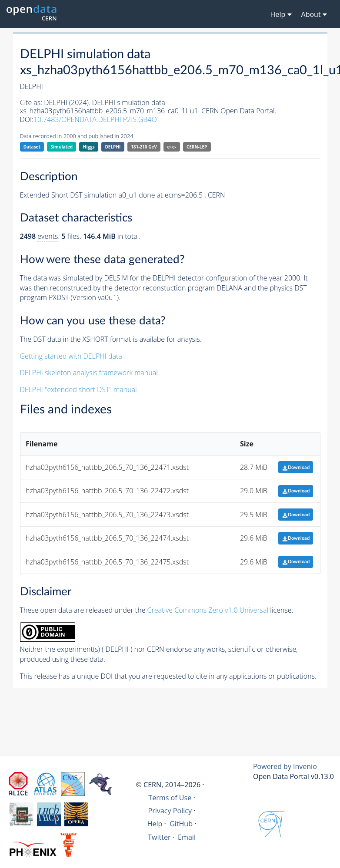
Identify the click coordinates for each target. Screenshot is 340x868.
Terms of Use (170, 798)
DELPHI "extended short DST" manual (78, 389)
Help (155, 824)
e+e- (172, 147)
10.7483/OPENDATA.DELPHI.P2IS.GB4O (95, 119)
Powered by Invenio (285, 766)
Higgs (89, 147)
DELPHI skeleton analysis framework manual (89, 373)
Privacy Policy (170, 811)
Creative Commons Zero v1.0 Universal (208, 610)
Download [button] (296, 467)
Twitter (159, 837)
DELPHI (113, 147)
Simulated (62, 147)
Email (187, 837)
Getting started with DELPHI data (71, 356)
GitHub (181, 824)
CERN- (197, 147)
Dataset (32, 147)
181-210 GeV (144, 147)
